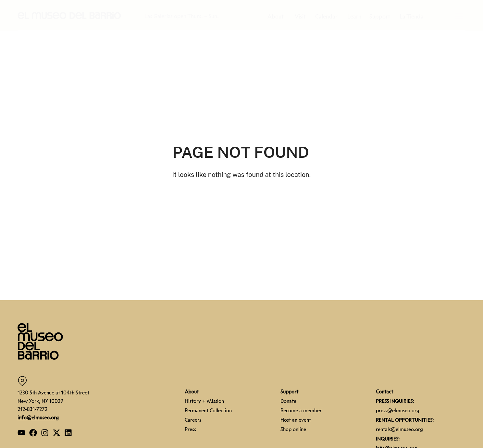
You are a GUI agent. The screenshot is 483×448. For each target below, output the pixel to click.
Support (381, 17)
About (279, 17)
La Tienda (412, 17)
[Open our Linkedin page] (68, 433)
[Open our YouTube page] (21, 433)
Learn (356, 17)
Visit (302, 17)
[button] (69, 15)
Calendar (328, 17)
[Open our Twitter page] (56, 433)
